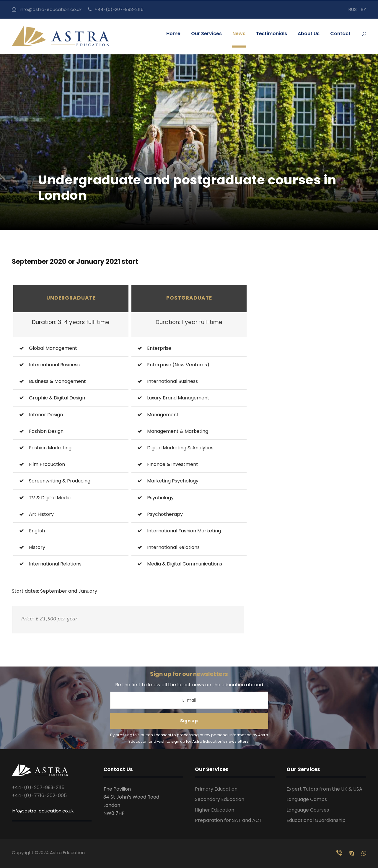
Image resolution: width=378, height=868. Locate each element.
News (239, 34)
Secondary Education (220, 799)
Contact (340, 34)
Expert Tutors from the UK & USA (324, 789)
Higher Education (215, 810)
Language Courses (308, 810)
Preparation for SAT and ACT (228, 820)
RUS (353, 9)
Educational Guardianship (316, 820)
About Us (309, 34)
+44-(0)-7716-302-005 (39, 795)
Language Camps (307, 799)
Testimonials (272, 34)
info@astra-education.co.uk (51, 9)
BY (364, 9)
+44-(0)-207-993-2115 (119, 9)
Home (173, 34)
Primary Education (216, 789)
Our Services (206, 34)
